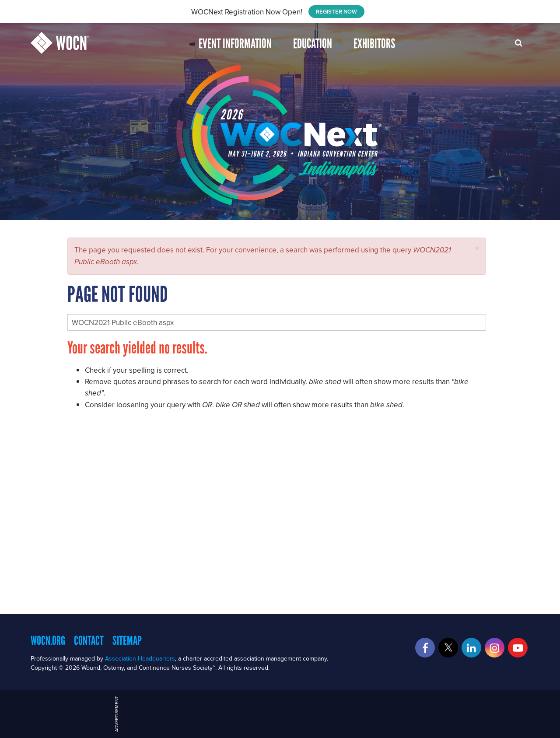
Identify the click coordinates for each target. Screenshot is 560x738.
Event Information (238, 44)
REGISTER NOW (336, 12)
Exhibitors (378, 44)
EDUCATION (316, 44)
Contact (89, 640)
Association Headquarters (140, 658)
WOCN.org (48, 640)
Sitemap (127, 640)
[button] (477, 248)
